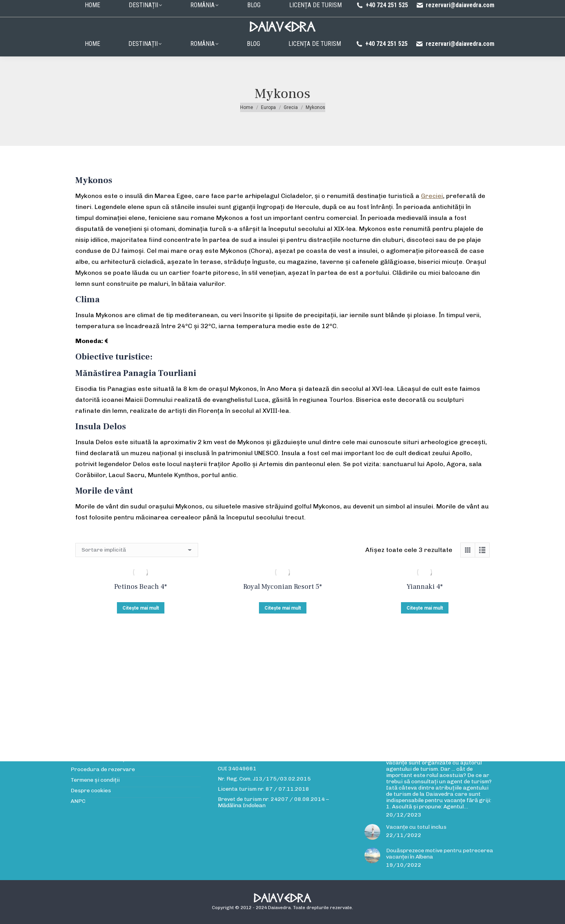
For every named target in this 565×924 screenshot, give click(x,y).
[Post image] (372, 832)
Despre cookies (91, 791)
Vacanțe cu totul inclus (416, 827)
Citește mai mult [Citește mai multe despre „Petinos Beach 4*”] (141, 608)
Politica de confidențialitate (358, 7)
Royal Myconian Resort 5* (282, 587)
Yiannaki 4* (425, 587)
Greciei (432, 196)
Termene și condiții (95, 780)
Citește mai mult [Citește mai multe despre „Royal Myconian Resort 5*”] (283, 608)
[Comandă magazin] (137, 550)
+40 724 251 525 (382, 44)
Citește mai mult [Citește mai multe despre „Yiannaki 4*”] (425, 608)
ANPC (78, 801)
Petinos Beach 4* (140, 587)
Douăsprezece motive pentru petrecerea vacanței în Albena (440, 854)
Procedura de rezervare (289, 7)
